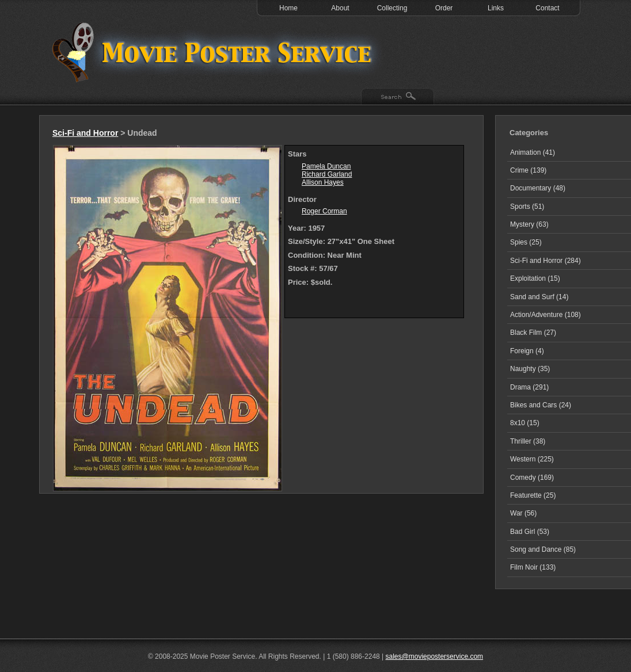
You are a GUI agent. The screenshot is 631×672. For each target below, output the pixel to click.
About (340, 8)
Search (398, 97)
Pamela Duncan (326, 166)
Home (288, 8)
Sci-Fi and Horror (85, 133)
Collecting (392, 8)
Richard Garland (327, 174)
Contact (547, 8)
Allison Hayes (323, 182)
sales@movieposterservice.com (435, 656)
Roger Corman (324, 211)
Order (444, 8)
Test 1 (215, 52)
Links (496, 8)
